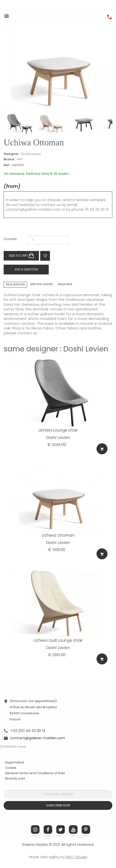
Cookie (11, 768)
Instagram (35, 830)
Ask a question (26, 269)
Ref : (7, 165)
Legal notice (14, 762)
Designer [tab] (65, 284)
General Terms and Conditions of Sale (35, 773)
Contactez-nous (13, 746)
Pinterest (86, 830)
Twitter (61, 830)
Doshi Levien (31, 154)
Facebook (48, 830)
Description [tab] (15, 284)
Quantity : (11, 239)
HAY (20, 159)
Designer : (12, 154)
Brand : (10, 159)
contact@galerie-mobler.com (33, 209)
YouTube (73, 830)
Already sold (15, 778)
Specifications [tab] (41, 284)
